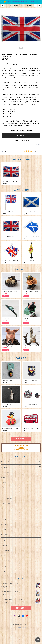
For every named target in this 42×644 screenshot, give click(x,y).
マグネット (4, 488)
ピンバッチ (4, 483)
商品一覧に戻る (21, 439)
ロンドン (4, 556)
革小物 (3, 540)
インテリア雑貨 (5, 472)
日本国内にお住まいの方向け (21, 141)
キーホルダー (5, 493)
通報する (38, 145)
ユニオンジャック (6, 571)
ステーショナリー (6, 514)
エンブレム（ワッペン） (7, 504)
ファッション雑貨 (6, 462)
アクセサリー (5, 467)
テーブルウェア (5, 478)
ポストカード (5, 509)
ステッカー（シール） (7, 498)
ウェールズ (4, 566)
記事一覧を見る (21, 608)
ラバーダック (5, 519)
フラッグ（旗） (5, 535)
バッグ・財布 (5, 530)
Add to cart (21, 135)
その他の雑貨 (5, 545)
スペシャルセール (6, 551)
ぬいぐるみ (4, 524)
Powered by (21, 628)
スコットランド (5, 561)
